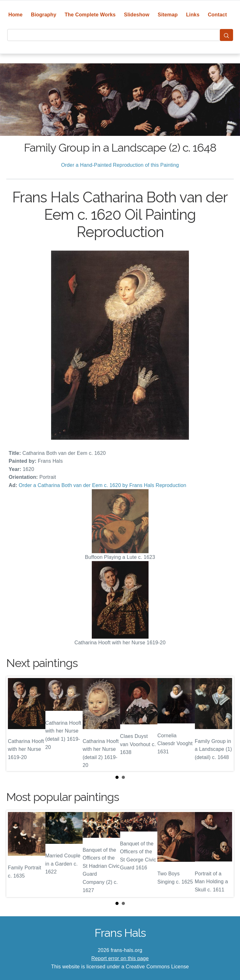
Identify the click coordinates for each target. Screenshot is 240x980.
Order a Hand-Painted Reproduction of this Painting (120, 165)
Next (224, 724)
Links (193, 15)
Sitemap (168, 15)
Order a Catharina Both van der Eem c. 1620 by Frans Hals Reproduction (102, 485)
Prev (16, 724)
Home (15, 15)
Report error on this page (120, 958)
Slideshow (137, 15)
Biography (44, 15)
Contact (217, 15)
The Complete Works (90, 15)
